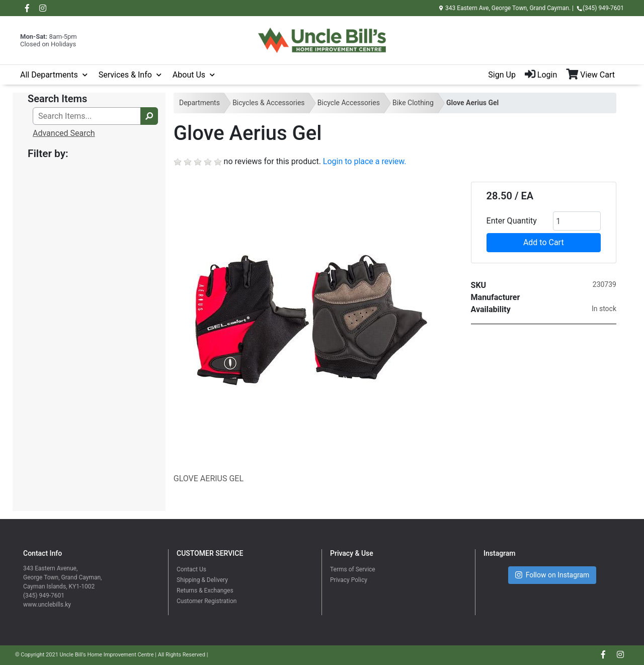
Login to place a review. (365, 161)
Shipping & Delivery (202, 580)
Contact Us (191, 569)
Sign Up (502, 75)
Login (541, 75)
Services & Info (125, 75)
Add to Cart (544, 242)
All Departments (49, 75)
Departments (199, 103)
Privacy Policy (349, 580)
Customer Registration (207, 601)
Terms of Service (353, 569)
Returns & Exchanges (205, 590)
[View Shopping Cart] (595, 75)
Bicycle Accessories (349, 103)
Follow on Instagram (552, 575)
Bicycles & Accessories (268, 103)
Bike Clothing (413, 103)
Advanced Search (64, 133)
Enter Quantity (512, 221)
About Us (189, 75)
